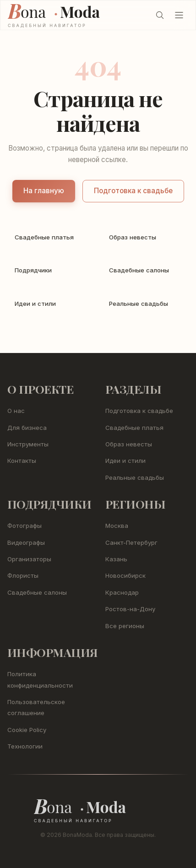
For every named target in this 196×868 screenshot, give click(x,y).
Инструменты (28, 444)
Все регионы (125, 626)
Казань (116, 559)
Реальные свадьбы (135, 477)
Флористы (23, 575)
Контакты (22, 461)
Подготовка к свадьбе (133, 191)
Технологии (25, 746)
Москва (117, 526)
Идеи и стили (125, 461)
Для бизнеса (27, 428)
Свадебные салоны (37, 592)
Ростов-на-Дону (130, 609)
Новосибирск (125, 575)
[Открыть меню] (179, 15)
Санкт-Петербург (131, 542)
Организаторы (29, 559)
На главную (44, 191)
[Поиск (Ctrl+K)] (160, 15)
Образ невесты (129, 444)
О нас (16, 411)
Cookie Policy (27, 730)
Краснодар (122, 592)
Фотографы (24, 526)
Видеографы (26, 542)
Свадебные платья (134, 428)
